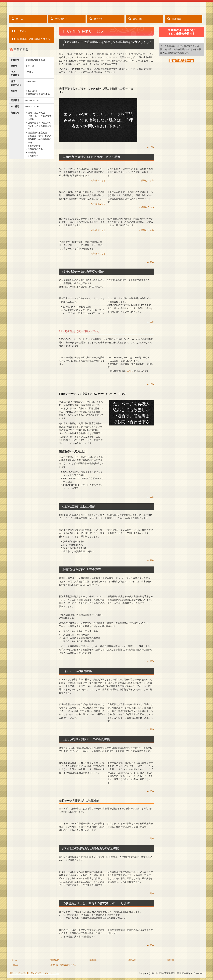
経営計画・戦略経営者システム (34, 39)
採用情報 (177, 19)
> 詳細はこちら (98, 180)
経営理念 (99, 19)
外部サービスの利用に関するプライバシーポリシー (34, 973)
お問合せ (22, 31)
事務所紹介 (61, 19)
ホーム (20, 19)
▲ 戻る (150, 147)
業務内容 (138, 19)
